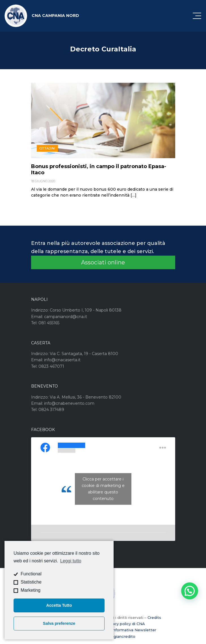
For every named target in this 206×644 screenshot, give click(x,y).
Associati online (103, 262)
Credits (154, 617)
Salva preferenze (59, 623)
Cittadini (47, 148)
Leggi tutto (71, 561)
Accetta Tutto (59, 605)
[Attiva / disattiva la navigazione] (197, 16)
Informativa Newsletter (134, 630)
